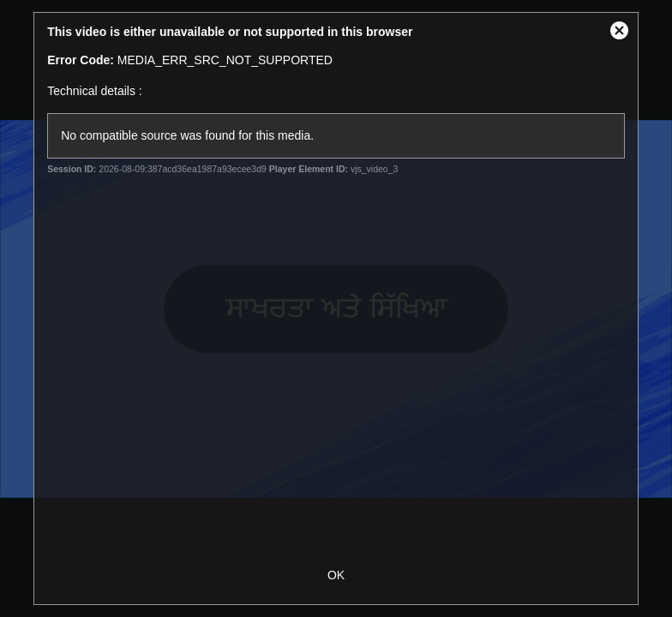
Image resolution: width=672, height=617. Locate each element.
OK (336, 575)
